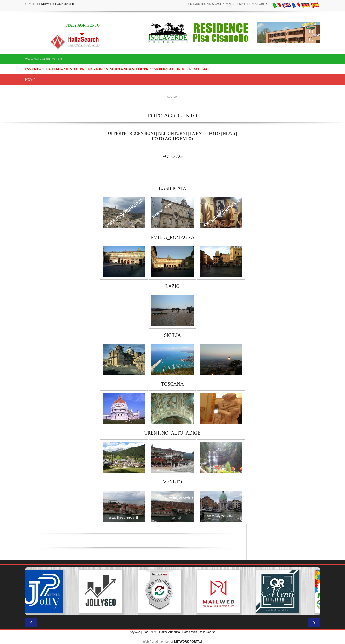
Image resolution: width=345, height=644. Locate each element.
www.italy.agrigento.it (44, 59)
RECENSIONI (142, 133)
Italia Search (207, 632)
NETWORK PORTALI (188, 642)
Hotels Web (190, 632)
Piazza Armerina (170, 632)
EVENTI (198, 133)
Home (30, 80)
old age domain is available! (228, 4)
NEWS (229, 133)
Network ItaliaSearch (58, 4)
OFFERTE (117, 133)
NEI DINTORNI (173, 133)
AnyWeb (135, 632)
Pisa (146, 632)
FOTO (214, 133)
